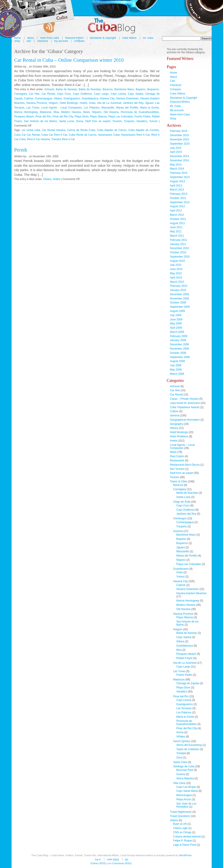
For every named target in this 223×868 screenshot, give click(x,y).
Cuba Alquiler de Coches (144, 130)
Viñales (181, 737)
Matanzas (46, 112)
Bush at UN (180, 824)
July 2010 (176, 265)
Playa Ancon (184, 799)
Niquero (97, 112)
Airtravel (49, 89)
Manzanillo (108, 108)
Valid (113, 859)
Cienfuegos (180, 518)
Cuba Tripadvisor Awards (185, 407)
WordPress (185, 855)
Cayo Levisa (118, 94)
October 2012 (178, 198)
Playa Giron (81, 117)
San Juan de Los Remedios (186, 805)
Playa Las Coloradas (121, 117)
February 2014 (179, 173)
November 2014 (179, 160)
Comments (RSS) (122, 863)
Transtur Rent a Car (63, 139)
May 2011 (176, 231)
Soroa (79, 121)
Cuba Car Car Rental (27, 135)
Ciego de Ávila (182, 502)
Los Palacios (92, 108)
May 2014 (176, 165)
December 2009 (179, 294)
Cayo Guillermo (82, 94)
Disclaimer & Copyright (103, 38)
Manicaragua (184, 795)
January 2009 (178, 340)
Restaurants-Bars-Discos (185, 465)
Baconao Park (185, 770)
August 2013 (177, 181)
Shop (17, 41)
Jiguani (149, 103)
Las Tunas (33, 108)
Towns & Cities (179, 481)
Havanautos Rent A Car (135, 135)
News (86, 112)
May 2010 (176, 273)
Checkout (42, 41)
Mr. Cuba (148, 38)
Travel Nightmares (181, 812)
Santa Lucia (66, 121)
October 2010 (178, 252)
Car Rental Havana (54, 130)
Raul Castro (177, 456)
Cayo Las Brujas (186, 787)
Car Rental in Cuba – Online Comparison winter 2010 (69, 60)
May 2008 (176, 370)
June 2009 (176, 319)
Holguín (53, 103)
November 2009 (179, 299)
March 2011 (177, 236)
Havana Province (37, 103)
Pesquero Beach (24, 117)
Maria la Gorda (149, 108)
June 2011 (176, 227)
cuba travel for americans (185, 403)
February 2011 (179, 240)
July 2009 (176, 315)
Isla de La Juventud (109, 103)
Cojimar (29, 98)
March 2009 (177, 332)
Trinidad (181, 753)
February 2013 (179, 194)
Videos (174, 820)
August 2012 (177, 206)
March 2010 (177, 282)
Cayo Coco (64, 94)
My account (61, 41)
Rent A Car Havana (39, 139)
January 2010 (178, 290)
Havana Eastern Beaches (191, 593)
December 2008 (179, 344)
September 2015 (180, 144)
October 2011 (178, 219)
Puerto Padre (142, 117)
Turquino (129, 121)
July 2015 (176, 148)
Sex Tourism (177, 469)
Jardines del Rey (133, 103)
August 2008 (177, 361)
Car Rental (48, 94)
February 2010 (179, 286)
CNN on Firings (182, 832)
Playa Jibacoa (98, 117)
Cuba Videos (129, 38)
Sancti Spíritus (182, 741)
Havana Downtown (127, 98)
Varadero (142, 121)
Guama (181, 774)
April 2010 (176, 278)
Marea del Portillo (127, 108)
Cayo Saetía (136, 94)
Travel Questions (180, 816)
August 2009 (177, 311)
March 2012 (177, 215)
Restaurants (177, 461)
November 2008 (179, 349)
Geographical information (185, 420)
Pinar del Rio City (63, 117)
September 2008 (180, 357)
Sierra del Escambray (189, 745)
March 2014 (177, 169)
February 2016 (179, 131)
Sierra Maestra (185, 778)
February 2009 (179, 336)
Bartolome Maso (124, 89)
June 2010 (176, 269)
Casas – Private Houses (184, 399)
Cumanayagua (43, 98)
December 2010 (179, 248)
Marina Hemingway (26, 112)
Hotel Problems (179, 436)
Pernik (21, 150)
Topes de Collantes (188, 749)
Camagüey (21, 94)
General (175, 416)
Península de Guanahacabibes (140, 112)
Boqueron (153, 89)
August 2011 (177, 223)
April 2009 (176, 328)
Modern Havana (71, 112)
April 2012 (176, 211)
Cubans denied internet (187, 837)
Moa (56, 112)
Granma (178, 531)
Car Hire (34, 94)
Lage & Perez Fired (185, 845)
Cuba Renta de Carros (83, 135)
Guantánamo (181, 569)
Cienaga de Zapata (188, 683)
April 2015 (176, 152)
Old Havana (111, 112)
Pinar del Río (43, 117)
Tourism (117, 121)
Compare (79, 41)
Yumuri (153, 121)
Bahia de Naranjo (66, 89)
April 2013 (176, 186)
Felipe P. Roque (183, 841)
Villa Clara (179, 783)
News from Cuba (180, 115)
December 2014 (179, 156)
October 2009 (178, 303)
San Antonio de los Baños (41, 121)
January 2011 (178, 244)
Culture (174, 411)
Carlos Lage (180, 828)
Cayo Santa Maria (187, 791)
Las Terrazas (184, 708)
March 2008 (177, 374)
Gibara (58, 98)
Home (173, 73)
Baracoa (107, 89)
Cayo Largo (101, 94)
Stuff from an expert (98, 121)
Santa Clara (180, 762)
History (174, 428)
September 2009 (180, 307)
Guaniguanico (72, 98)
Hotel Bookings (69, 103)
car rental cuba (31, 130)
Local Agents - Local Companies (62, 108)
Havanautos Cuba (109, 135)
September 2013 (180, 177)
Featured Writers (180, 102)
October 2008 (178, 353)
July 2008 (176, 365)
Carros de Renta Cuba (81, 130)
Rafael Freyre (184, 658)
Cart (29, 41)
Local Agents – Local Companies (182, 446)
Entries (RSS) (98, 863)
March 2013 (177, 190)
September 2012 (180, 202)
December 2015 (179, 135)
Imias (92, 103)
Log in (98, 859)
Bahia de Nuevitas (90, 89)
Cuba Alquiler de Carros (112, 130)
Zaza (179, 757)
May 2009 (176, 323)
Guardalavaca (90, 98)
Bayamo (141, 89)
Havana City (107, 98)
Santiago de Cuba (184, 766)
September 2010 (180, 257)
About (173, 77)
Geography (176, 424)
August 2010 (177, 261)
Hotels (83, 103)
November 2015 (179, 139)
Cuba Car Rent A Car (54, 135)
